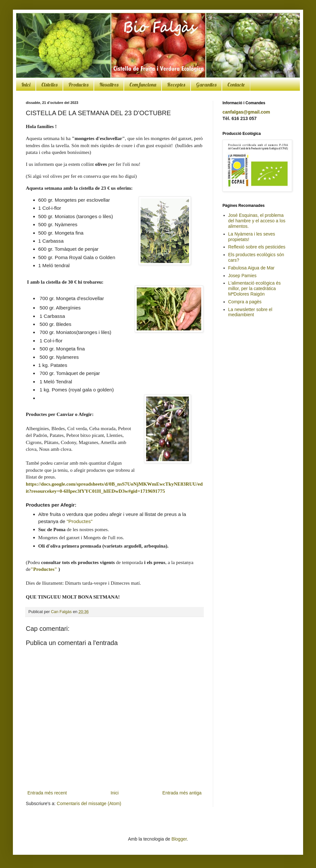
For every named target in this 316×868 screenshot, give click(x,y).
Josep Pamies (242, 276)
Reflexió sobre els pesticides (257, 247)
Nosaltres (109, 85)
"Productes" (80, 521)
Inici (26, 85)
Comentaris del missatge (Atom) (89, 803)
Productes (78, 85)
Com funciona (143, 85)
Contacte (236, 85)
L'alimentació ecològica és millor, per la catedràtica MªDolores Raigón (255, 288)
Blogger (179, 839)
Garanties (206, 85)
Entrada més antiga (182, 793)
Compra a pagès (245, 302)
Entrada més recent (47, 793)
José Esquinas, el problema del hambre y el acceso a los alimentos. (257, 221)
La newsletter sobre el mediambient (250, 312)
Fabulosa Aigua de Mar (252, 268)
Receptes (176, 85)
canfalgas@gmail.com (246, 112)
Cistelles (49, 85)
